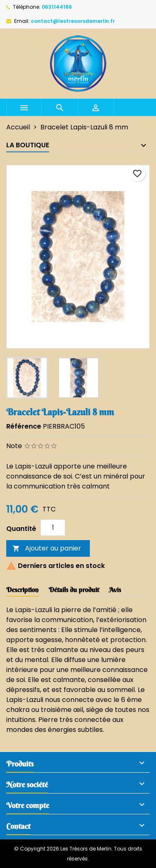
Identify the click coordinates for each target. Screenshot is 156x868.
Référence (24, 426)
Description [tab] (22, 590)
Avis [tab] (115, 590)
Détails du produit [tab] (74, 590)
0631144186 (57, 7)
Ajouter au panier (47, 548)
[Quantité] (53, 528)
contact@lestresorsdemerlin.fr (73, 21)
